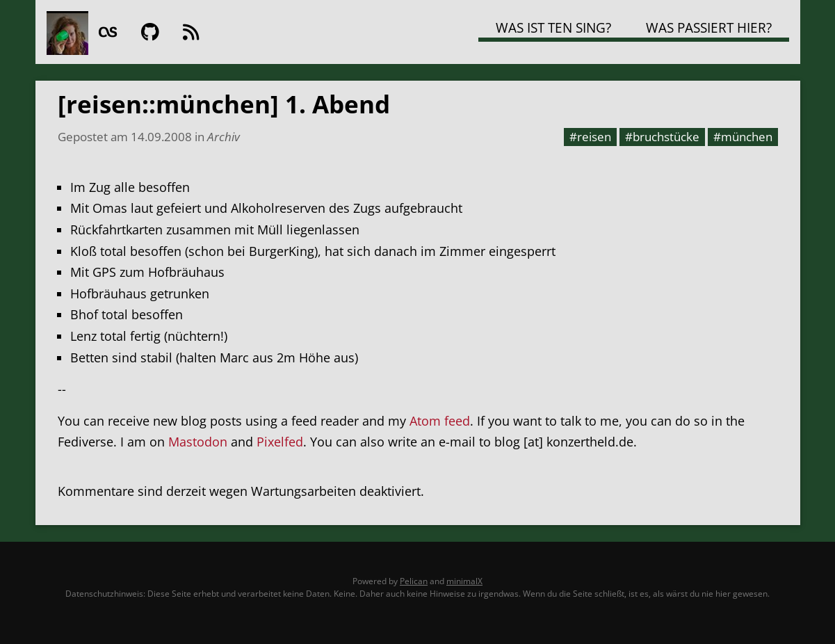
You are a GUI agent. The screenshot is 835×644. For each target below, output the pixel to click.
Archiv (224, 136)
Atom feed (440, 421)
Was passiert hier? (709, 27)
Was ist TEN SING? (553, 27)
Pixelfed (280, 442)
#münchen (743, 136)
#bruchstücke (662, 136)
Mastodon (198, 442)
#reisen (590, 136)
